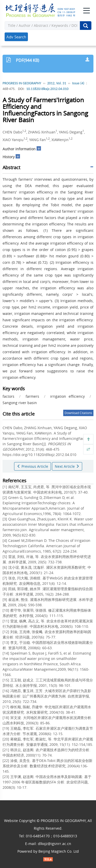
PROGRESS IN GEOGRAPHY (22, 83)
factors (8, 396)
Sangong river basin (20, 403)
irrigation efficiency (67, 396)
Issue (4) (78, 83)
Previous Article (33, 466)
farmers (32, 396)
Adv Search (16, 37)
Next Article (67, 466)
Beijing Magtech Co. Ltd (59, 851)
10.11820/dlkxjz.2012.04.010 (47, 89)
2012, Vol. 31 (57, 83)
